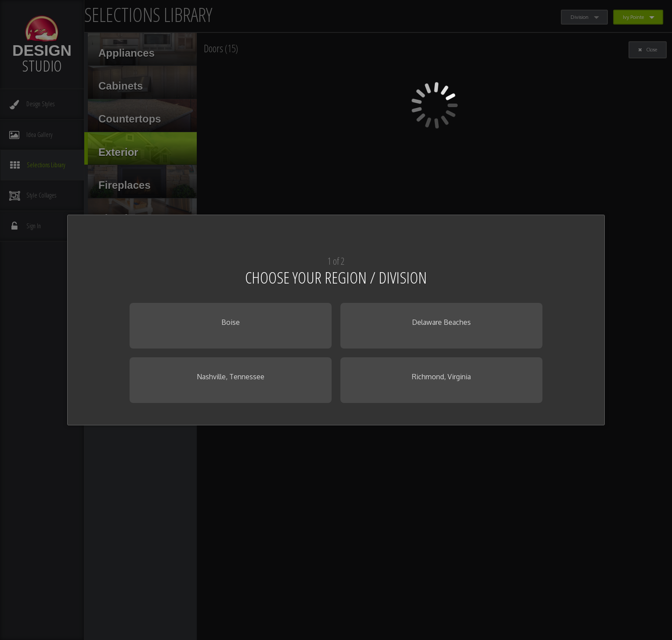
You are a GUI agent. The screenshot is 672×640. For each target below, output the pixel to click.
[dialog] (336, 320)
